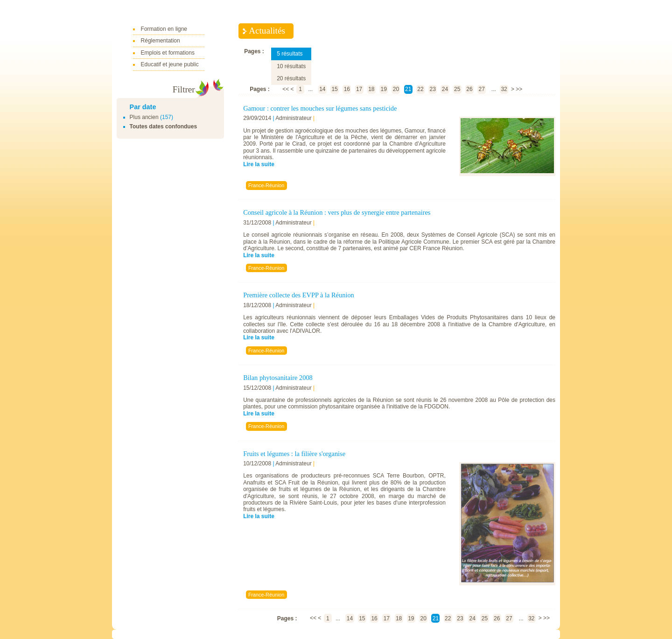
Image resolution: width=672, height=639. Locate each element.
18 (371, 89)
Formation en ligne (164, 29)
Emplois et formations (168, 53)
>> (519, 89)
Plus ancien (144, 117)
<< (286, 89)
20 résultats (291, 78)
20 (396, 89)
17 (359, 89)
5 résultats (290, 54)
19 (383, 89)
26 (469, 89)
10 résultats (291, 66)
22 (420, 89)
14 (322, 89)
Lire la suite (259, 164)
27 (482, 89)
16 (347, 89)
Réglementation (161, 41)
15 (334, 89)
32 (504, 89)
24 (445, 89)
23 (433, 89)
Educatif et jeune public (170, 64)
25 (457, 89)
